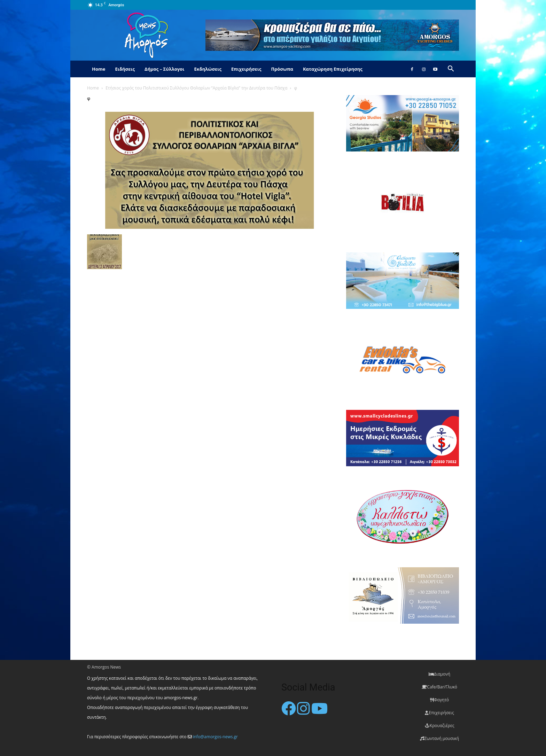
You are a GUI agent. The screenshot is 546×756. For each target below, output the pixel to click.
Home (99, 69)
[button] (451, 69)
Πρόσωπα (282, 69)
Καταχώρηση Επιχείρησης (333, 69)
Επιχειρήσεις (246, 69)
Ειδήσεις (125, 69)
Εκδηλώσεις (208, 69)
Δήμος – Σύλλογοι (164, 69)
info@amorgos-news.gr (215, 737)
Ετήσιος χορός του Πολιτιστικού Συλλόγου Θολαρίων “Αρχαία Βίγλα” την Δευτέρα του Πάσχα (196, 88)
